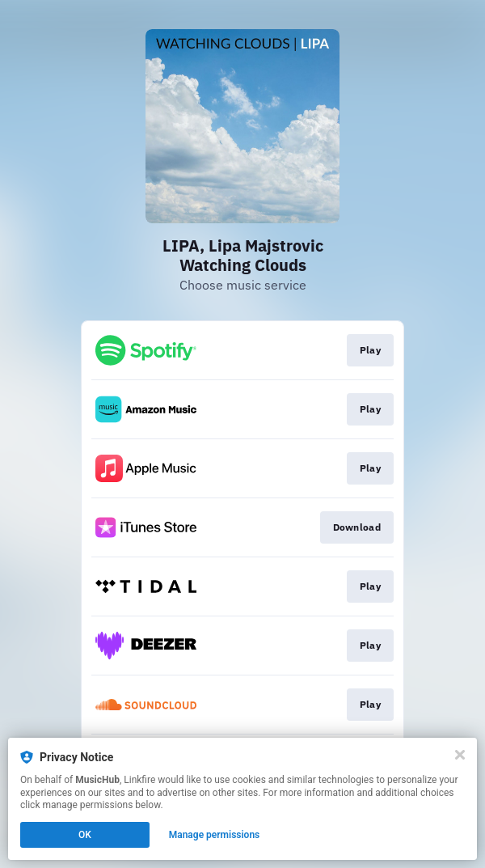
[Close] (460, 755)
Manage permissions (215, 835)
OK (85, 835)
